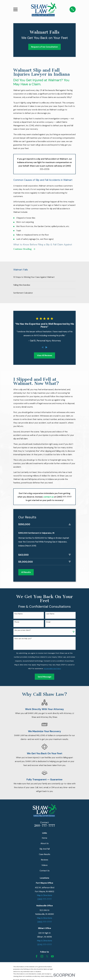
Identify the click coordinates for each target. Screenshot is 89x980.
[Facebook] (37, 954)
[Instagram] (42, 954)
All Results (26, 570)
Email (48, 620)
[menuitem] (44, 278)
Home (44, 836)
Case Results (45, 852)
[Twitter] (47, 954)
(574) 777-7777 (45, 943)
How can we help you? (23, 637)
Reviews (44, 858)
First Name (19, 612)
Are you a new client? (23, 628)
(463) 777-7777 (45, 920)
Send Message (45, 675)
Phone (17, 620)
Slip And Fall (45, 847)
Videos (44, 863)
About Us (45, 841)
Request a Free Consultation (44, 47)
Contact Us (45, 869)
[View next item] (46, 348)
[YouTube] (52, 954)
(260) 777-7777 (44, 897)
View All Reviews (45, 356)
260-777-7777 (44, 824)
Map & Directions (44, 893)
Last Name (50, 612)
